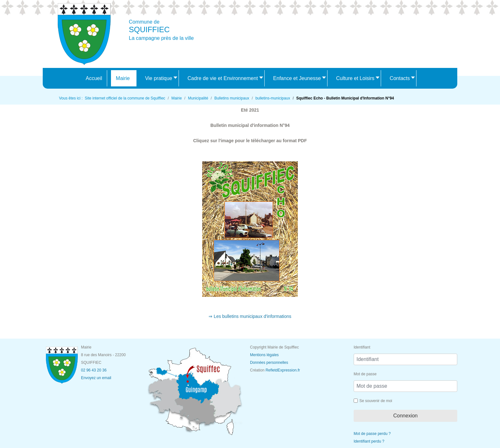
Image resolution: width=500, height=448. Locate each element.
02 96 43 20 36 (94, 370)
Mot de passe (365, 374)
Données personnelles (269, 363)
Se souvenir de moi (376, 401)
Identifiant (362, 347)
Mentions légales (264, 355)
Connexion (405, 416)
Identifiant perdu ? (369, 441)
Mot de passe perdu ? (372, 434)
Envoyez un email (96, 378)
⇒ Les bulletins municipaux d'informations (250, 316)
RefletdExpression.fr (283, 370)
